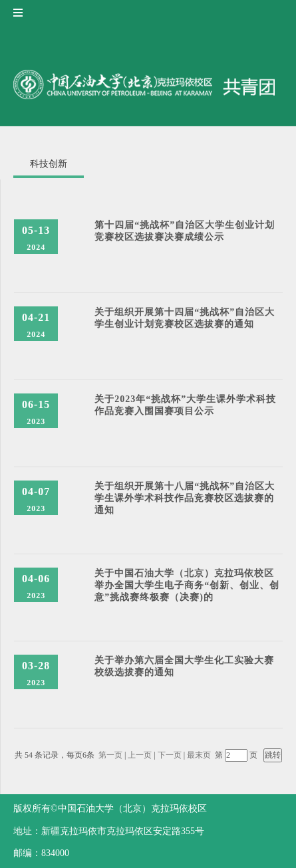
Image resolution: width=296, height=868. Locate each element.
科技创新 (49, 164)
